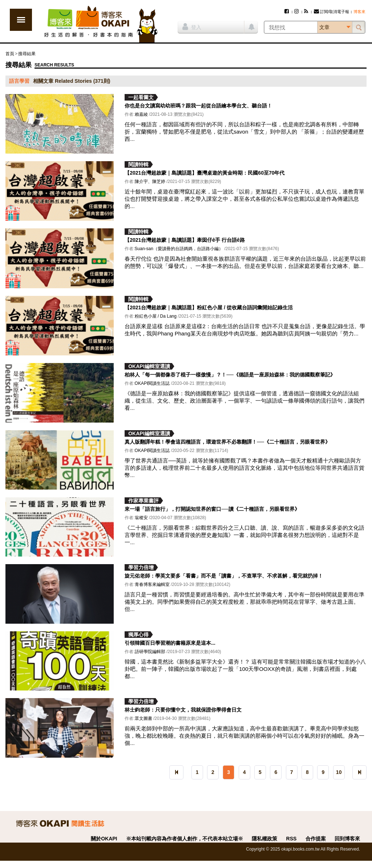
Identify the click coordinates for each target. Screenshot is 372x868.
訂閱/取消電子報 (331, 12)
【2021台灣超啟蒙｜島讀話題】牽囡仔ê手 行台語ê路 (185, 240)
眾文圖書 (143, 718)
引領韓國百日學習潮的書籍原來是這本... (170, 643)
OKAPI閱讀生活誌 (152, 383)
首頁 (10, 54)
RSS (292, 839)
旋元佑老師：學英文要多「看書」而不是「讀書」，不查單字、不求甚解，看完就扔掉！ (224, 576)
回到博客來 (347, 839)
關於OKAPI (104, 839)
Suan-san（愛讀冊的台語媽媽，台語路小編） (179, 249)
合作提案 (316, 839)
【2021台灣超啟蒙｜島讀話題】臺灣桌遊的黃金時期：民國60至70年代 (205, 173)
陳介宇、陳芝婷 (150, 182)
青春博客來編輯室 (152, 584)
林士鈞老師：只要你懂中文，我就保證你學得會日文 (183, 710)
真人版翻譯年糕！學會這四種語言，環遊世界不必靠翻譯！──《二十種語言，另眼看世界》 (227, 442)
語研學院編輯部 (150, 652)
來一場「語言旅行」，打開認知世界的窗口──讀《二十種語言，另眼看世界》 (212, 509)
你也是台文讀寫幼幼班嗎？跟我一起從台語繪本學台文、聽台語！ (198, 106)
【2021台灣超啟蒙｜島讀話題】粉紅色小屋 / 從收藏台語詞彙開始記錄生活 (209, 307)
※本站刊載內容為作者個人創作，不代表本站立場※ (185, 839)
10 (339, 772)
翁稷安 (141, 518)
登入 (192, 27)
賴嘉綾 (141, 114)
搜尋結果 (27, 54)
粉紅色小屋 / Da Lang (156, 316)
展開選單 (21, 20)
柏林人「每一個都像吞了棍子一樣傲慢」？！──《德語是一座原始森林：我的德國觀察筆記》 (230, 375)
